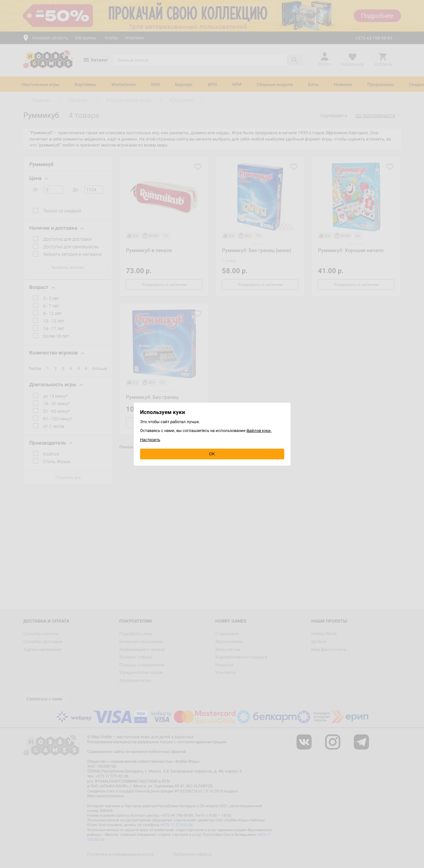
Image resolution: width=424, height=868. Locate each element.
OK (212, 454)
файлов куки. (259, 431)
